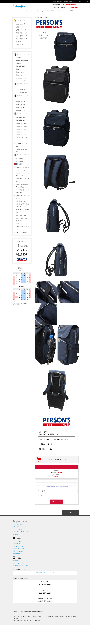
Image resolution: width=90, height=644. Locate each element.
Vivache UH (19, 69)
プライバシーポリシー (19, 563)
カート (73, 11)
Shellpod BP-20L (21, 120)
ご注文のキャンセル (21, 33)
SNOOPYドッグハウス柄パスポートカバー (22, 169)
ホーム (17, 11)
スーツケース (28, 11)
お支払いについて (21, 30)
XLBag (18, 224)
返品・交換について (21, 36)
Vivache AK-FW (20, 105)
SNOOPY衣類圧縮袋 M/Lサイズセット (22, 186)
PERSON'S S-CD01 (21, 129)
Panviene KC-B (20, 161)
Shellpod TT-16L (20, 117)
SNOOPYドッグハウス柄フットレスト (22, 174)
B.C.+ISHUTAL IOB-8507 (21, 150)
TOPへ (70, 513)
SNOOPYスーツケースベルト (22, 180)
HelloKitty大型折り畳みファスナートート (22, 205)
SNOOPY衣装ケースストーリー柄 (22, 191)
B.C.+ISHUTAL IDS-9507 (21, 145)
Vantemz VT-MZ (20, 111)
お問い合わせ (20, 45)
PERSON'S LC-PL (21, 132)
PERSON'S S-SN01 (21, 126)
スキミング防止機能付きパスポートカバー (22, 220)
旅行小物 (15, 534)
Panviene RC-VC (21, 158)
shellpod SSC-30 (21, 102)
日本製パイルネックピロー (22, 228)
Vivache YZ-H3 (20, 72)
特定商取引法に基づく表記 (21, 566)
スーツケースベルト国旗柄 (22, 211)
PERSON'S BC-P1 (21, 135)
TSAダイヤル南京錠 (21, 232)
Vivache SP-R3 (20, 108)
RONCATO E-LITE (21, 90)
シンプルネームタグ (21, 215)
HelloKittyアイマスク (22, 201)
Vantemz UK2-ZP (21, 81)
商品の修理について (21, 39)
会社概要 (18, 42)
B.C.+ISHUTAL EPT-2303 (22, 139)
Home (36, 18)
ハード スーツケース (19, 524)
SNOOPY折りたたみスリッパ (22, 197)
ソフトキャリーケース (19, 527)
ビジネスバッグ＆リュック (21, 532)
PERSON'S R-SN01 (21, 123)
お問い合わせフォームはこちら (45, 573)
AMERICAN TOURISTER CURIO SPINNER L (22, 61)
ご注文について (20, 24)
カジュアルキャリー (51, 12)
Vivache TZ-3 (19, 75)
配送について (20, 27)
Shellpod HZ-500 (21, 66)
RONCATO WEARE (21, 93)
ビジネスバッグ (62, 12)
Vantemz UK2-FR (21, 78)
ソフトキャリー (39, 12)
